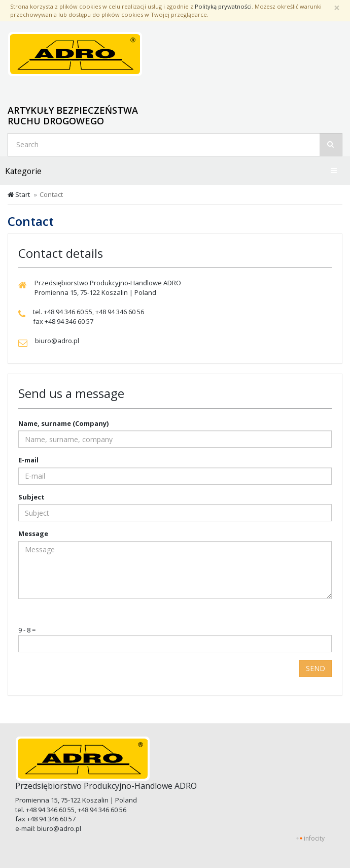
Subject (31, 497)
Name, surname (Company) (63, 423)
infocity (314, 838)
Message (33, 533)
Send (316, 668)
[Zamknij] (337, 8)
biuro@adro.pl (59, 828)
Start (19, 194)
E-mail (28, 460)
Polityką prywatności (223, 6)
